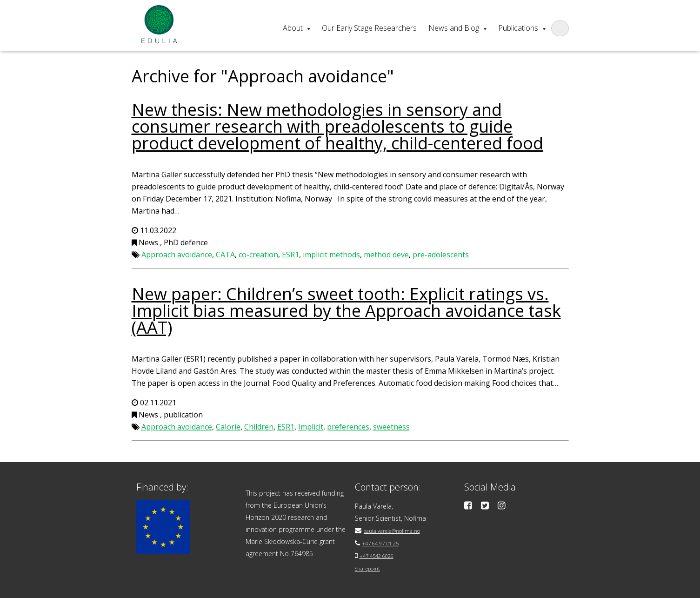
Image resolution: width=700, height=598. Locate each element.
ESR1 (290, 255)
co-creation (258, 255)
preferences (348, 427)
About (293, 28)
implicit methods (331, 255)
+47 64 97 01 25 (386, 542)
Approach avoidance (177, 255)
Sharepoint (371, 567)
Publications (518, 28)
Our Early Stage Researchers (369, 28)
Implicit (311, 427)
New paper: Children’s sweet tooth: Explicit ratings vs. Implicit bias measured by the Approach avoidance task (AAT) (346, 311)
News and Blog (454, 28)
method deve (386, 255)
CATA (225, 255)
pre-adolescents (441, 255)
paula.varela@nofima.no (399, 530)
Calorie (228, 427)
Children (259, 427)
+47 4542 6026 (382, 554)
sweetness (391, 427)
